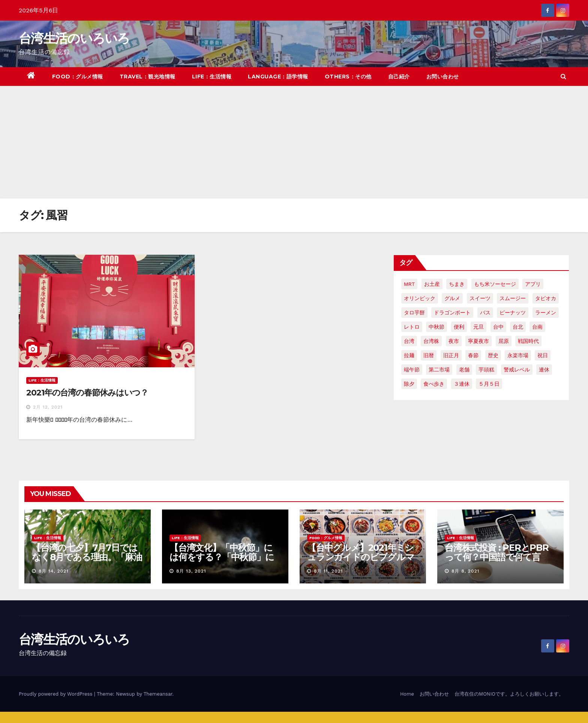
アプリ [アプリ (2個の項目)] (533, 284)
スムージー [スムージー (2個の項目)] (513, 298)
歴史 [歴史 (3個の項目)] (493, 355)
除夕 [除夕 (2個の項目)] (409, 384)
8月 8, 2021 (465, 571)
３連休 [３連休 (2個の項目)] (462, 384)
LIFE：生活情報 (212, 77)
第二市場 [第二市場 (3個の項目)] (439, 370)
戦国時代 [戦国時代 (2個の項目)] (528, 341)
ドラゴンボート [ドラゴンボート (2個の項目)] (452, 313)
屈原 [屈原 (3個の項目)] (504, 341)
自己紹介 (399, 77)
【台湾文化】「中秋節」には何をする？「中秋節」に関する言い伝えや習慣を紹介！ (222, 562)
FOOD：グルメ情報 (78, 77)
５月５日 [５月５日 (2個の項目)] (489, 384)
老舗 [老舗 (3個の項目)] (464, 370)
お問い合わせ (443, 77)
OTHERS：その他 (348, 77)
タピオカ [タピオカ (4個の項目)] (546, 298)
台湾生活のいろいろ (74, 38)
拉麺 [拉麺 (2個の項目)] (409, 355)
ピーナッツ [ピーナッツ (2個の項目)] (513, 313)
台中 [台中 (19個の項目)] (498, 327)
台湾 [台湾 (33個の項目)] (409, 341)
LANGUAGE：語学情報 (278, 77)
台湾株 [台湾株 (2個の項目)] (431, 341)
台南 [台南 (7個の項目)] (537, 327)
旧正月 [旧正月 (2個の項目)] (451, 355)
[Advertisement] (294, 142)
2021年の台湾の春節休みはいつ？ (87, 393)
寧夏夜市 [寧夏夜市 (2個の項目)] (478, 341)
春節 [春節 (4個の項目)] (473, 355)
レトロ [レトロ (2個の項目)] (412, 327)
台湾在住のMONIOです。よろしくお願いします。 (509, 694)
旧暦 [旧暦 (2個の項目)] (429, 355)
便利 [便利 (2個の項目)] (459, 327)
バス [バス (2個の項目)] (485, 313)
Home (407, 694)
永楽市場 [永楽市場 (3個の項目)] (518, 355)
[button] (563, 76)
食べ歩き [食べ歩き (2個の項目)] (434, 384)
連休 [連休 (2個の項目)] (544, 370)
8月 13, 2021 (191, 571)
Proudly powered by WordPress (56, 694)
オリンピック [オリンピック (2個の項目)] (420, 298)
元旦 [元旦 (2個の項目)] (478, 327)
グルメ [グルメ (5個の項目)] (452, 298)
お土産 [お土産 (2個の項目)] (432, 284)
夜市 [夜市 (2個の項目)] (454, 341)
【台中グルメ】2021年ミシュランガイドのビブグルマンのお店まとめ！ (361, 557)
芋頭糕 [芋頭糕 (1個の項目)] (486, 370)
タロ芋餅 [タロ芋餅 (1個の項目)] (414, 313)
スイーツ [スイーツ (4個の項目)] (480, 298)
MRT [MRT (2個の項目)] (409, 284)
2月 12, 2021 (48, 407)
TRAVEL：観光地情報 (148, 77)
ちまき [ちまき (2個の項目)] (457, 284)
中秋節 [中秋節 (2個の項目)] (436, 327)
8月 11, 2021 (328, 571)
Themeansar (158, 694)
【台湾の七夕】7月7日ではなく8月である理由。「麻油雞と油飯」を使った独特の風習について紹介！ (87, 562)
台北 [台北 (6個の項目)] (518, 327)
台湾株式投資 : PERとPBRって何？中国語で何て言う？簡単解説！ (497, 557)
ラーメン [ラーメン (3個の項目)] (546, 313)
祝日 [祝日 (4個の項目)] (543, 355)
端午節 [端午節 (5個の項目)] (412, 370)
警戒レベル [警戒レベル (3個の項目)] (517, 370)
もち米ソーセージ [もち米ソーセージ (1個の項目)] (495, 284)
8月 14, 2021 (54, 571)
